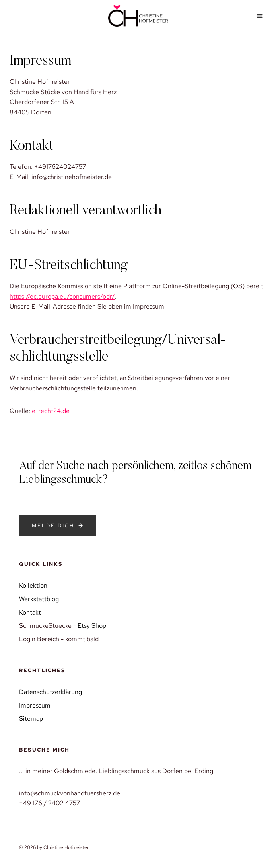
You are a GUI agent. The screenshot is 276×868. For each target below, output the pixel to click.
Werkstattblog (39, 599)
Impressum (35, 705)
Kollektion (33, 585)
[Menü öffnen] (260, 16)
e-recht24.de (51, 411)
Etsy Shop (92, 626)
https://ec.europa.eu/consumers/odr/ (62, 296)
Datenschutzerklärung (51, 692)
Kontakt (30, 612)
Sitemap (31, 719)
